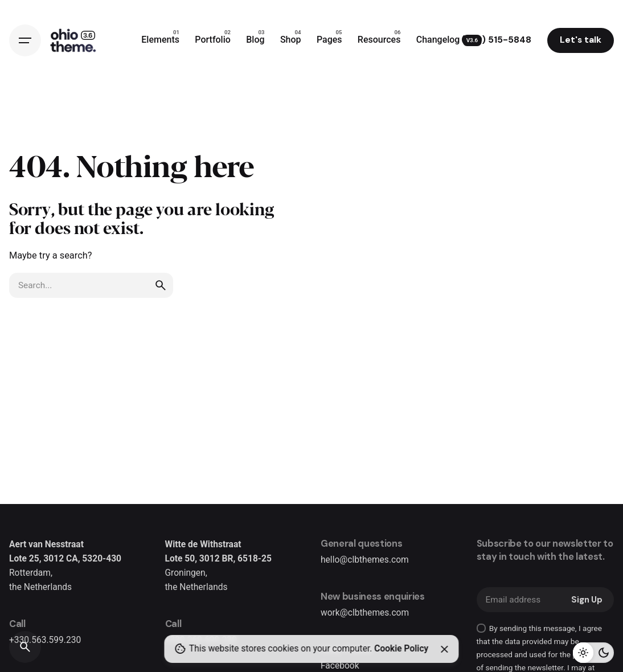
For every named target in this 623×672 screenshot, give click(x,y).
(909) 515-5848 (496, 40)
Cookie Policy (401, 649)
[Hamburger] (25, 40)
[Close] (444, 649)
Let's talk (581, 40)
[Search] (25, 647)
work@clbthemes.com (365, 613)
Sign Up (587, 600)
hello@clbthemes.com (365, 560)
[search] (161, 285)
